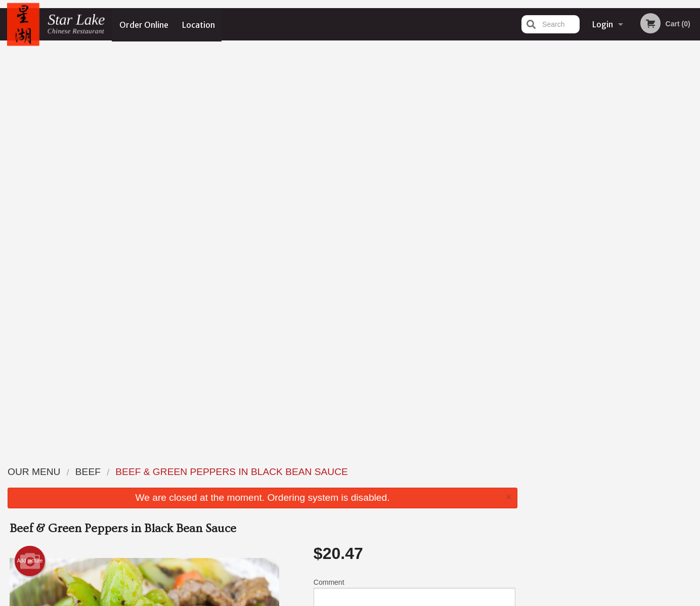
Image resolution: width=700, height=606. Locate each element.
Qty (344, 235)
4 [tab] (621, 209)
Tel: (510, 496)
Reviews (412, 471)
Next (692, 144)
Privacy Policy (420, 496)
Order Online (144, 24)
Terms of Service (367, 599)
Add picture (30, 160)
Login (603, 24)
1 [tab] (575, 209)
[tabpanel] (613, 144)
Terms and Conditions (431, 484)
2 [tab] (590, 209)
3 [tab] (605, 209)
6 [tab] (651, 209)
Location (199, 24)
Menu (324, 471)
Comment (414, 194)
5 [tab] (636, 209)
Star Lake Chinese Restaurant (170, 458)
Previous (533, 144)
